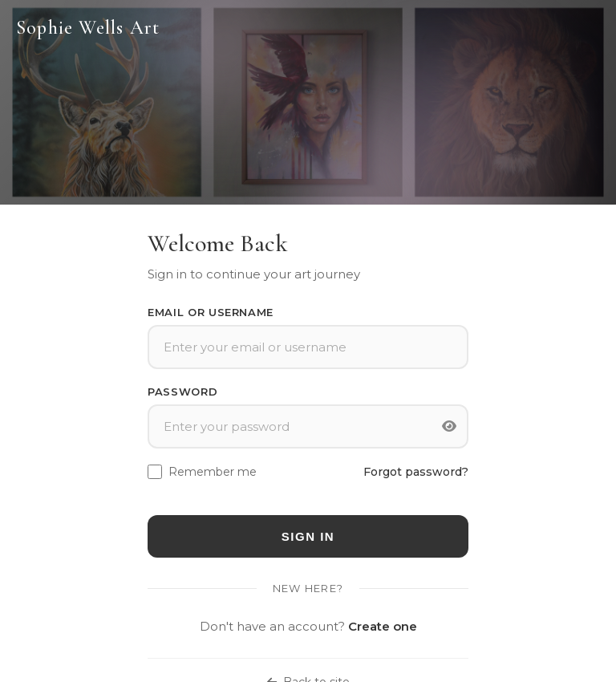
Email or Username (211, 312)
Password (182, 392)
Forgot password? (416, 472)
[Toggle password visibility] (449, 427)
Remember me (213, 472)
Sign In (308, 536)
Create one (383, 626)
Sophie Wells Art (88, 28)
